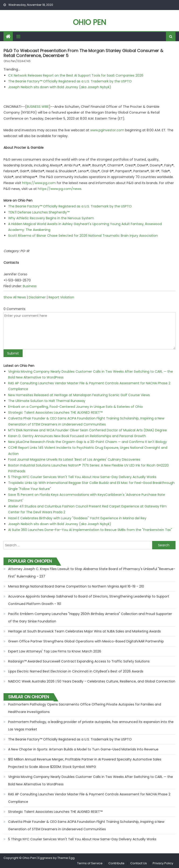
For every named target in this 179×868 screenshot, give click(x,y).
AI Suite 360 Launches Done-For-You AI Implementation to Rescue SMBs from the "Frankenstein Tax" (90, 530)
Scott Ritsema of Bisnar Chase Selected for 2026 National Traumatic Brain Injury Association (83, 236)
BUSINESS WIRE (38, 107)
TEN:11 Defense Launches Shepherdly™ (39, 212)
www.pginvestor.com (107, 130)
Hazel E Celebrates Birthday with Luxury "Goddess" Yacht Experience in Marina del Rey (77, 518)
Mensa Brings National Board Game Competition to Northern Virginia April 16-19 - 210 (76, 586)
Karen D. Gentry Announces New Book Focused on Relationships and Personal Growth (77, 436)
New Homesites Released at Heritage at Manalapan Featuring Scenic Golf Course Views (79, 395)
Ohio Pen (89, 22)
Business (30, 286)
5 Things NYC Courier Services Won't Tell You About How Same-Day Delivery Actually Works (82, 477)
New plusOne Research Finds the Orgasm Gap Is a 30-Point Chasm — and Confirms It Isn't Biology (88, 442)
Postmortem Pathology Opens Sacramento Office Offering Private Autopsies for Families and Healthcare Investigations (85, 708)
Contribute (116, 863)
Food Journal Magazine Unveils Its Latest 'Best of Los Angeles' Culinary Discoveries (74, 459)
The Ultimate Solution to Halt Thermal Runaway (47, 401)
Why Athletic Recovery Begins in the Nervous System (51, 218)
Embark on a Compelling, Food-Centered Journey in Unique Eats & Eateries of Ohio (76, 407)
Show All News (15, 297)
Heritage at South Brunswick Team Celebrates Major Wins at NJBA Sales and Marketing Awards (84, 631)
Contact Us (139, 863)
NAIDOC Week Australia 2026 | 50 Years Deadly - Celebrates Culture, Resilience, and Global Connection (92, 681)
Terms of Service (90, 863)
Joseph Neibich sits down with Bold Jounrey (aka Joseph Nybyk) (60, 87)
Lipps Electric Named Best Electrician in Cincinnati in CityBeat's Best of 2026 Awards (76, 671)
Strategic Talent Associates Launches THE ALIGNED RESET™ (55, 412)
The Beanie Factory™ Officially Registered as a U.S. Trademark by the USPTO (70, 81)
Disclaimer (37, 297)
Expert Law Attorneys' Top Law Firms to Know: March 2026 (55, 651)
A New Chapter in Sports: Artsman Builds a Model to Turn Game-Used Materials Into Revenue (83, 749)
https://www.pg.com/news (60, 189)
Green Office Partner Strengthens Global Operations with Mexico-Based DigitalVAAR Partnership (86, 641)
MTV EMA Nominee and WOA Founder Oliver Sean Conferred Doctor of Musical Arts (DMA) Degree (88, 430)
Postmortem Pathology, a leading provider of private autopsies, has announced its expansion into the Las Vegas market (91, 726)
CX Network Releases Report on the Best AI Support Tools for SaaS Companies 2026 (76, 75)
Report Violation (61, 297)
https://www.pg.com (39, 183)
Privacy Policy (163, 863)
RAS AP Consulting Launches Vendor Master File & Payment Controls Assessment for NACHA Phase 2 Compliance (89, 798)
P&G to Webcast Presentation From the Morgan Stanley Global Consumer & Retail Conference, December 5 (83, 53)
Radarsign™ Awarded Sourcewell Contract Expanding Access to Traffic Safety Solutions (79, 661)
